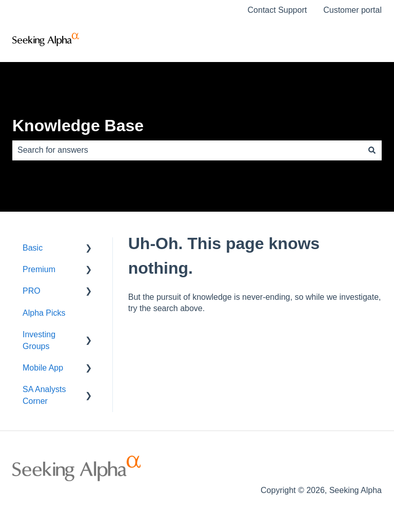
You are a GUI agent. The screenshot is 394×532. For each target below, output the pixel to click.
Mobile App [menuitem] (43, 368)
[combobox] (187, 150)
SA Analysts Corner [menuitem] (44, 395)
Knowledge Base (78, 126)
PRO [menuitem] (32, 291)
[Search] (372, 150)
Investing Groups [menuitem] (39, 340)
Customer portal (352, 10)
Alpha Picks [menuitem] (44, 313)
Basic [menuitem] (33, 248)
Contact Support (278, 10)
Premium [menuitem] (39, 269)
